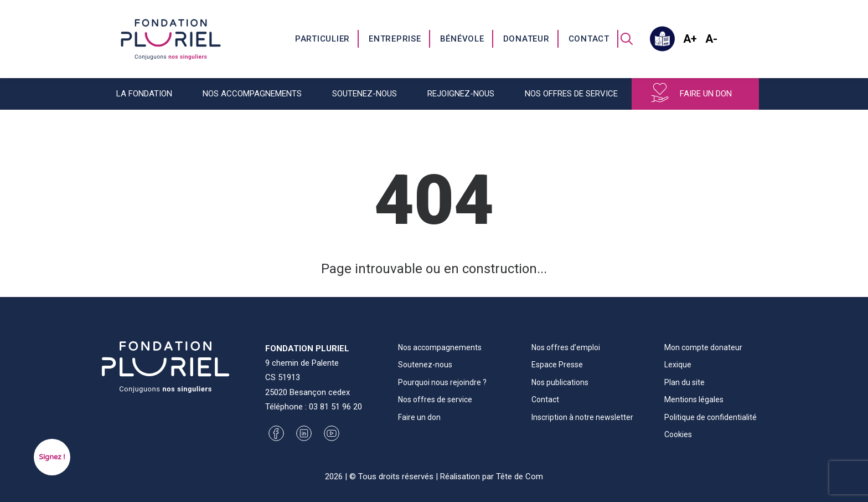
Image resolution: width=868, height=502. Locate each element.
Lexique (678, 365)
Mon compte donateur (703, 347)
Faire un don (706, 94)
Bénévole (462, 39)
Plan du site (684, 382)
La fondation (144, 94)
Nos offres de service (571, 94)
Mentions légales (694, 399)
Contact (589, 39)
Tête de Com (520, 477)
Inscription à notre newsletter (582, 417)
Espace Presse (557, 365)
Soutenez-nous (365, 94)
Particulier (322, 39)
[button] (627, 39)
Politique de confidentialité (711, 417)
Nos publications (560, 382)
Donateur (526, 39)
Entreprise (395, 39)
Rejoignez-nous (461, 94)
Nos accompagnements (252, 94)
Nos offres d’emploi (566, 347)
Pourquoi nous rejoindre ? (442, 382)
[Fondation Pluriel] (171, 39)
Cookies (678, 434)
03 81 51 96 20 (335, 407)
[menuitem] (323, 39)
